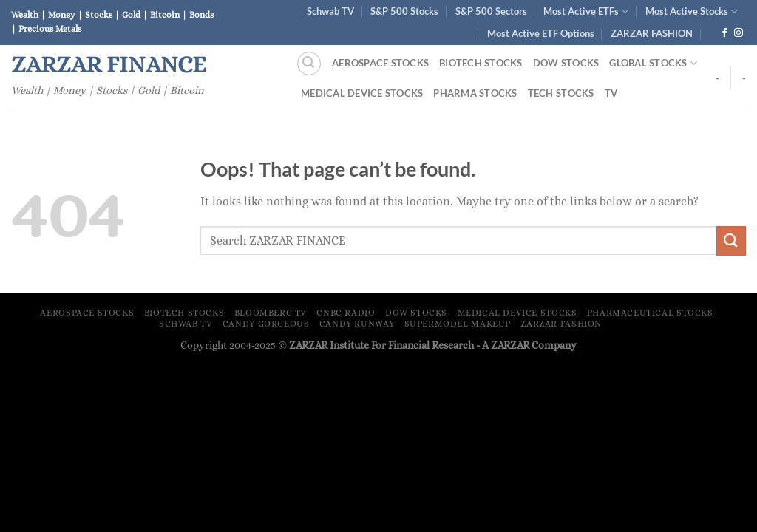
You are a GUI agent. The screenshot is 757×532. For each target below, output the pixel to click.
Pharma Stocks (475, 93)
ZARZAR (510, 345)
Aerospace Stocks (380, 63)
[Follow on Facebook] (724, 33)
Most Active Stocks (692, 11)
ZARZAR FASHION (652, 33)
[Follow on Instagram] (739, 33)
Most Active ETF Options (541, 33)
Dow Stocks (566, 63)
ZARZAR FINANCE (109, 64)
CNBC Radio (346, 313)
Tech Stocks (561, 93)
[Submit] (731, 241)
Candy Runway (357, 324)
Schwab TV (330, 11)
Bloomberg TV (271, 313)
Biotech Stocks (481, 63)
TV (611, 93)
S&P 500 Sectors (491, 11)
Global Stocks (653, 63)
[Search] (309, 64)
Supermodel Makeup (458, 324)
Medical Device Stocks (362, 93)
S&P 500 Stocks (404, 11)
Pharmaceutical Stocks (650, 313)
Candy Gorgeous (266, 324)
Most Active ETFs (586, 11)
